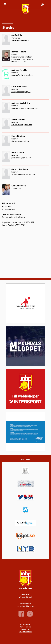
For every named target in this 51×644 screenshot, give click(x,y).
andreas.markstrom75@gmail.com (25, 108)
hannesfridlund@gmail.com (22, 57)
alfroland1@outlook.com (21, 141)
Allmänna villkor (26, 624)
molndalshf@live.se (17, 217)
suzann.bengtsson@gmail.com (23, 174)
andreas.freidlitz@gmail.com (22, 75)
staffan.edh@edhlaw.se (20, 40)
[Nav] (5, 4)
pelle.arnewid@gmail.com (21, 158)
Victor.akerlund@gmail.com (22, 125)
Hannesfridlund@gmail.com (22, 59)
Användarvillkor (26, 627)
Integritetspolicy (26, 632)
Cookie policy (26, 629)
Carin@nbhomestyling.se (21, 92)
